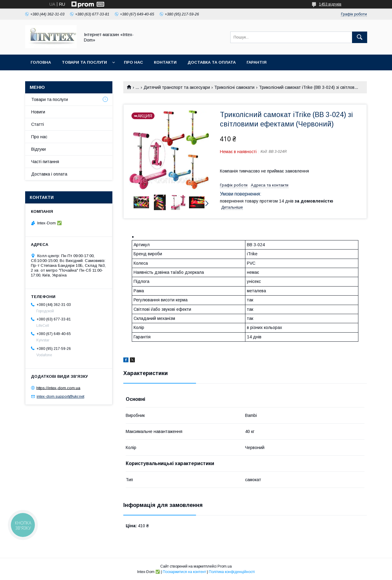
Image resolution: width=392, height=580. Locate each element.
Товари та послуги (84, 62)
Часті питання (45, 162)
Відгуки (38, 149)
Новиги (38, 112)
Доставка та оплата (212, 62)
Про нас (133, 62)
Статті (38, 124)
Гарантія (257, 62)
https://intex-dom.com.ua (58, 388)
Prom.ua (225, 566)
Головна (41, 62)
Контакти (165, 62)
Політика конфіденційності (232, 572)
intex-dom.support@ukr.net (60, 396)
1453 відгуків (330, 4)
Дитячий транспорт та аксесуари (177, 87)
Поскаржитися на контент (184, 572)
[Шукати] (360, 37)
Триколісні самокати (234, 87)
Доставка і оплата (49, 174)
